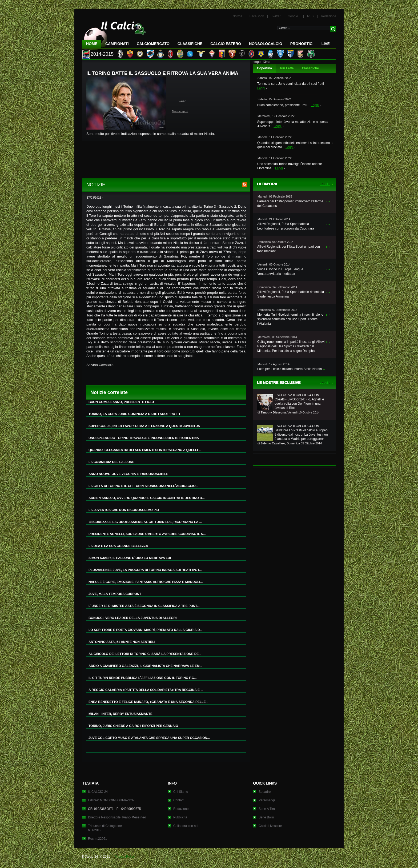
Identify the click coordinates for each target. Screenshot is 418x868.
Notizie (237, 16)
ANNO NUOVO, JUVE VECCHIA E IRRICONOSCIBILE (128, 474)
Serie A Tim (267, 809)
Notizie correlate (109, 392)
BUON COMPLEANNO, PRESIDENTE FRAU (121, 402)
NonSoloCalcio (266, 44)
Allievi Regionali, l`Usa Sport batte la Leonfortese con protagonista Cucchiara (286, 226)
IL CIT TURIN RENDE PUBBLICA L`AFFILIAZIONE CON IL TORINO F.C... (143, 678)
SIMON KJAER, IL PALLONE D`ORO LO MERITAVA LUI (130, 558)
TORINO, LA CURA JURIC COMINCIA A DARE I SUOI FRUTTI (134, 414)
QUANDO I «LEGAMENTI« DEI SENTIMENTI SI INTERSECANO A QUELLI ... (145, 450)
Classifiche (310, 68)
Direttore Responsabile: (117, 817)
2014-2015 (102, 54)
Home (92, 44)
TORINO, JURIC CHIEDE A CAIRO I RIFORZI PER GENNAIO (133, 726)
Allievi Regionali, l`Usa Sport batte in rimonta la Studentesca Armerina (291, 294)
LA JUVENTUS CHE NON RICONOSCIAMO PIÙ (124, 510)
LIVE (326, 44)
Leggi (261, 88)
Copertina (264, 68)
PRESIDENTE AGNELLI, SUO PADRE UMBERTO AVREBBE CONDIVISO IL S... (147, 534)
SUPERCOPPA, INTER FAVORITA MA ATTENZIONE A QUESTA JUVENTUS (144, 426)
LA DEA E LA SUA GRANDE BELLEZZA (118, 546)
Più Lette (287, 68)
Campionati (117, 44)
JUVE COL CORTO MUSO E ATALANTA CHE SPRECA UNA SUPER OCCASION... (149, 738)
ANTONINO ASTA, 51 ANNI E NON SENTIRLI (122, 642)
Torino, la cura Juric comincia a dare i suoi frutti (291, 84)
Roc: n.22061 (97, 839)
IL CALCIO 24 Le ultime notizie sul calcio (114, 34)
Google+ (294, 16)
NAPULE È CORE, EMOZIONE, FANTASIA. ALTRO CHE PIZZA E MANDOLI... (146, 582)
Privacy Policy (125, 857)
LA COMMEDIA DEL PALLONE (111, 462)
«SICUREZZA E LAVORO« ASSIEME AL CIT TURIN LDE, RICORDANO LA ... (145, 522)
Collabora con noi (186, 826)
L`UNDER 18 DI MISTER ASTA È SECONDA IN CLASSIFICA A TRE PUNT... (144, 606)
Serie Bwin (266, 817)
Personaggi (267, 800)
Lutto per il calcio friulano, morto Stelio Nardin (290, 369)
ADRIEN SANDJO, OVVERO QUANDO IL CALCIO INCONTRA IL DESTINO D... (147, 498)
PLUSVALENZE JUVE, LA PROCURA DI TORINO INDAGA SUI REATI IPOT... (145, 570)
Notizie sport (180, 111)
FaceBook (257, 16)
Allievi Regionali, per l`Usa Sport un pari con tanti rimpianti (289, 249)
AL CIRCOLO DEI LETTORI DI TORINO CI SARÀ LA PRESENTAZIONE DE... (145, 654)
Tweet (181, 101)
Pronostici (302, 44)
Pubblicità (180, 817)
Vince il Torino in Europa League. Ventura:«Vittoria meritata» (281, 272)
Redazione (329, 16)
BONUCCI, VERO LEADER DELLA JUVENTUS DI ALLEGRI (132, 618)
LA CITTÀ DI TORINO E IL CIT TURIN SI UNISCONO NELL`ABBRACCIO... (143, 486)
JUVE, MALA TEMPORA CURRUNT (115, 594)
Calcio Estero (226, 44)
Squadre (265, 792)
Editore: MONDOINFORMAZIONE (112, 800)
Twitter (276, 16)
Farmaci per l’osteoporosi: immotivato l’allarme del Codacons (290, 204)
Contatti (179, 800)
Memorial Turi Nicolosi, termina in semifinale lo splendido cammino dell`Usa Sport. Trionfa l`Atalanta (290, 319)
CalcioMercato (153, 44)
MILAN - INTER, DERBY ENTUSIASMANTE (120, 714)
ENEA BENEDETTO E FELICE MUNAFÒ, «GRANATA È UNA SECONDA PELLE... (148, 702)
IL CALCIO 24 (98, 792)
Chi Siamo (181, 792)
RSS (310, 16)
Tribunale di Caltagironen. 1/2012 (105, 828)
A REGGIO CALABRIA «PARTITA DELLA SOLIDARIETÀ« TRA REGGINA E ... (146, 690)
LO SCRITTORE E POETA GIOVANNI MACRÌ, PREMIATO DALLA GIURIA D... (146, 630)
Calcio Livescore (270, 826)
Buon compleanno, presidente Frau (282, 105)
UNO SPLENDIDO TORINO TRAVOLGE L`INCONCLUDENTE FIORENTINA (144, 438)
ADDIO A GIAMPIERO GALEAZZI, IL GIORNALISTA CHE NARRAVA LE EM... (145, 666)
